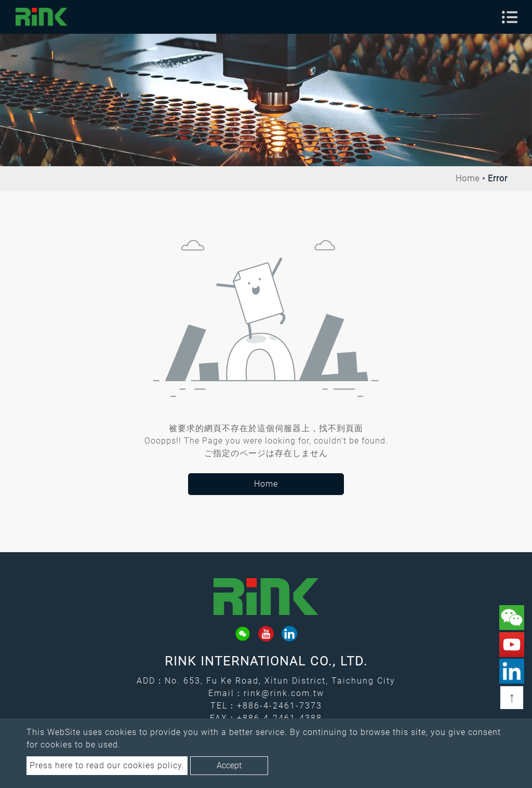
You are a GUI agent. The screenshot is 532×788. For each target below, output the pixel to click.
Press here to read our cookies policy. (107, 765)
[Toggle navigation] (510, 17)
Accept (229, 765)
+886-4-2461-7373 (280, 706)
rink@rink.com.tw (284, 693)
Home (468, 178)
